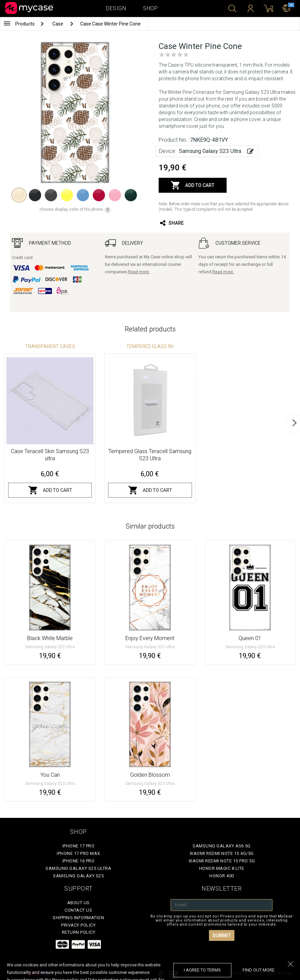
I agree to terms (202, 970)
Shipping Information (78, 918)
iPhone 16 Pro (79, 861)
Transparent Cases (50, 346)
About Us (78, 903)
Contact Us (78, 910)
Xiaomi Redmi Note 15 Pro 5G (222, 861)
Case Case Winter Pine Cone (110, 24)
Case (58, 24)
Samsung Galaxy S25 (78, 876)
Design (116, 8)
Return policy (79, 932)
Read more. (139, 272)
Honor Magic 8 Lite (222, 868)
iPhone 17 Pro (79, 846)
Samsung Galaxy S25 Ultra (78, 868)
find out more (259, 970)
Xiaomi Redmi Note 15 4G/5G (222, 853)
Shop (150, 8)
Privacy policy (78, 925)
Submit (222, 935)
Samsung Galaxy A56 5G (222, 846)
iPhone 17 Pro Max (78, 853)
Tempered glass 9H (150, 346)
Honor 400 (222, 876)
